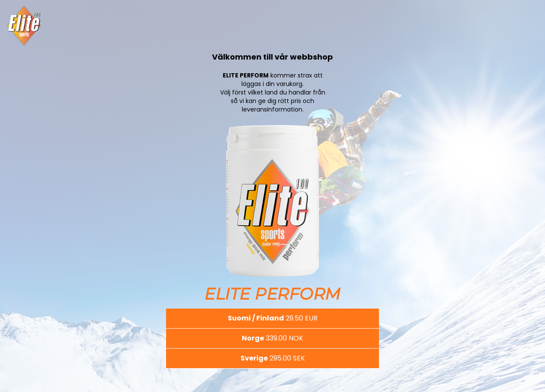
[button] (272, 318)
